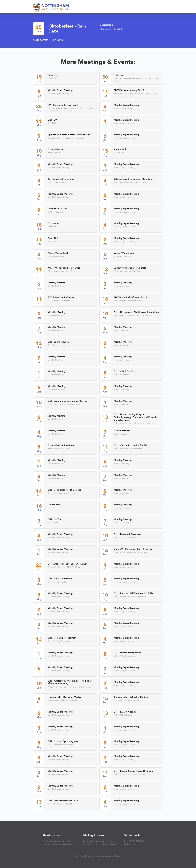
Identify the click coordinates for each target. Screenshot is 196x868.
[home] (51, 7)
